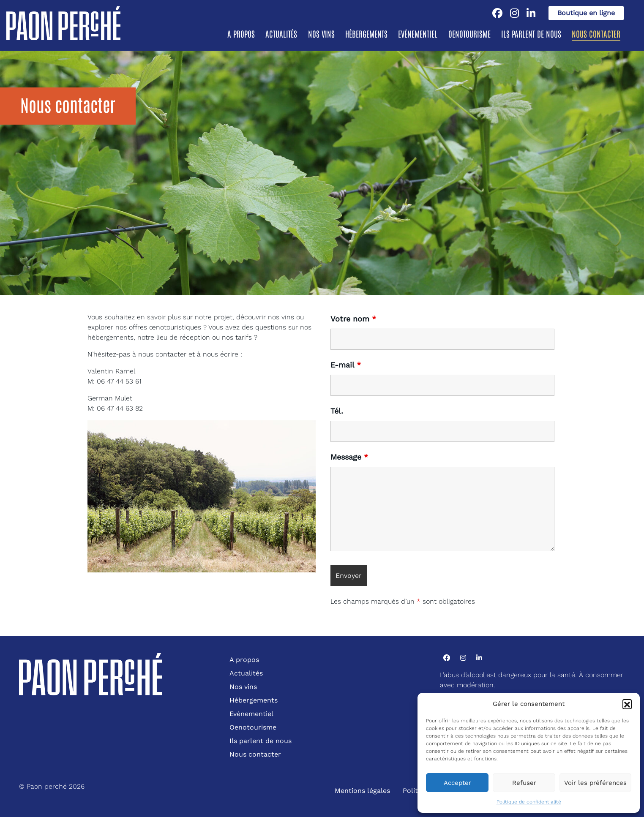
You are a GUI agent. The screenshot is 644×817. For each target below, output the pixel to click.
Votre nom (353, 319)
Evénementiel (418, 34)
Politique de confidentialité (529, 802)
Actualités (281, 34)
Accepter (457, 783)
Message (349, 457)
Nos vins (321, 34)
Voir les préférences (595, 783)
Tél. (337, 411)
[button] (627, 704)
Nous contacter (596, 34)
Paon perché (47, 786)
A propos (241, 34)
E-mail (346, 365)
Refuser (524, 783)
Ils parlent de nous (531, 34)
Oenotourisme (469, 34)
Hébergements (366, 34)
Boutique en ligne (586, 13)
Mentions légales (362, 791)
